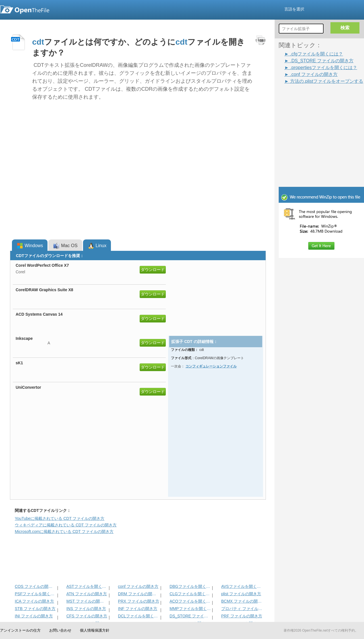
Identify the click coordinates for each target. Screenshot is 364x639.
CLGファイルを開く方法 (190, 594)
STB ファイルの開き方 (35, 609)
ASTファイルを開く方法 (87, 586)
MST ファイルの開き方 (87, 601)
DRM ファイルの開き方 (139, 594)
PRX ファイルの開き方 (139, 601)
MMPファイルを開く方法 (190, 609)
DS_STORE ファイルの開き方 (190, 616)
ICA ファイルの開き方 (34, 601)
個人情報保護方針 (95, 630)
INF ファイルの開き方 (138, 609)
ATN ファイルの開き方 (87, 594)
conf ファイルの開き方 (138, 586)
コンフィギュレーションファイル (211, 366)
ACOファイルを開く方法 (190, 601)
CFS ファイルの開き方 (87, 616)
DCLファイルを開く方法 (139, 616)
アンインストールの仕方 (20, 630)
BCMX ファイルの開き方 (242, 601)
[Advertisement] (313, 97)
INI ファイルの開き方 (34, 616)
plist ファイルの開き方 (241, 594)
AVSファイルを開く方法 (242, 586)
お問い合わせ (60, 630)
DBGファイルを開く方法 (190, 586)
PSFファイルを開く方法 (35, 594)
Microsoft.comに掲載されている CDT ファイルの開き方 (64, 532)
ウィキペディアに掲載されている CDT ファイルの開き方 (66, 525)
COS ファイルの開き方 (35, 586)
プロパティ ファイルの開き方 (242, 609)
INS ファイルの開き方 (86, 609)
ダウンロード (153, 270)
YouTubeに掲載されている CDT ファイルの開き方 (60, 518)
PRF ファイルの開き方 (242, 616)
